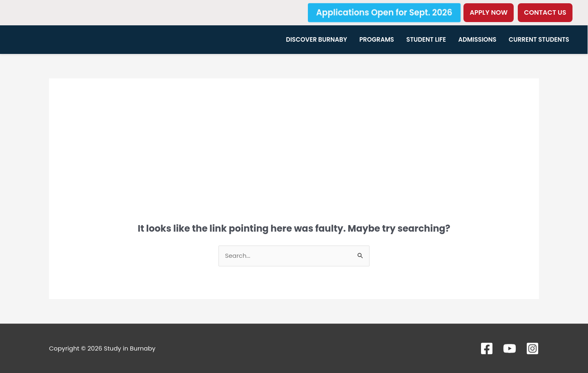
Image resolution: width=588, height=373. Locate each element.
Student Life (426, 39)
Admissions (477, 39)
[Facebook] (487, 348)
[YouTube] (510, 348)
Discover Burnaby (316, 39)
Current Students (539, 39)
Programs (377, 39)
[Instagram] (532, 348)
